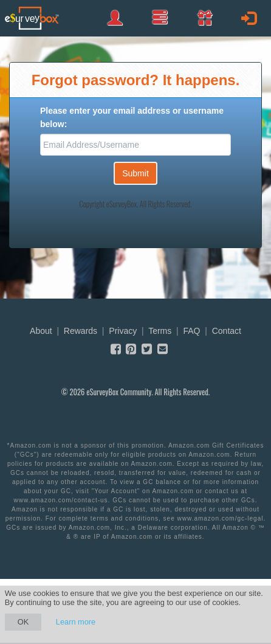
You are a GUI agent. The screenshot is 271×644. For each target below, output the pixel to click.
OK (23, 622)
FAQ (191, 331)
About (41, 331)
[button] (205, 17)
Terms (160, 331)
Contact (227, 331)
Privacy (123, 331)
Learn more (76, 622)
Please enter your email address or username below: (132, 117)
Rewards (81, 331)
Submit (135, 173)
